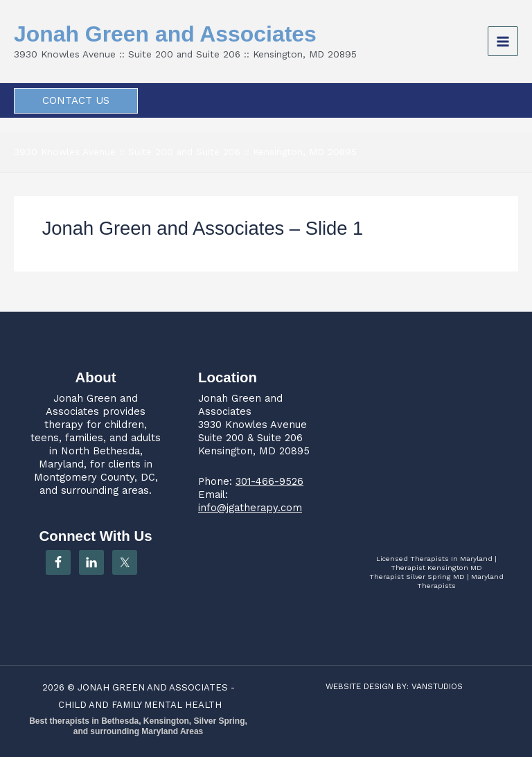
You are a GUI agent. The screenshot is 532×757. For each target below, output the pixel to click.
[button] (76, 101)
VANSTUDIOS (437, 686)
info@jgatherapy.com (250, 508)
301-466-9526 (269, 481)
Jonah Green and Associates (165, 34)
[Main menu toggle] (503, 42)
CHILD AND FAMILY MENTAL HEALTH (140, 705)
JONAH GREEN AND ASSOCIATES (153, 687)
